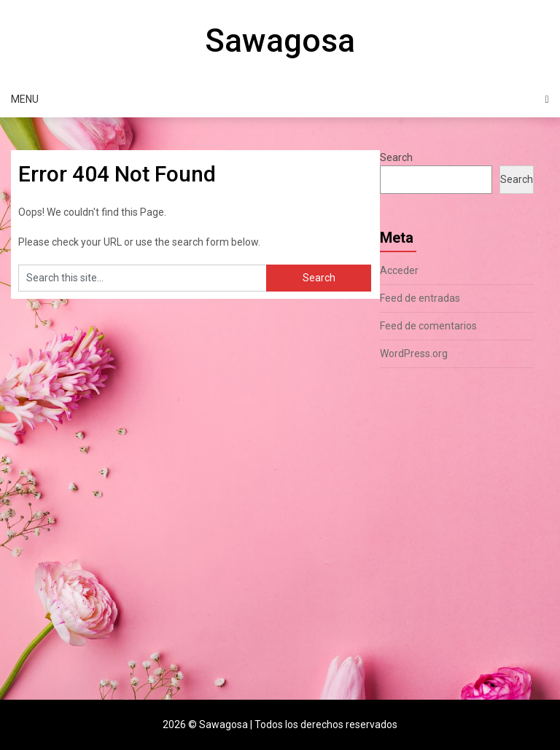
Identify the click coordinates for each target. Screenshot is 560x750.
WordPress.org (414, 353)
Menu (25, 99)
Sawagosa (280, 41)
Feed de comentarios (428, 326)
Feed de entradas (420, 298)
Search (396, 157)
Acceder (399, 270)
